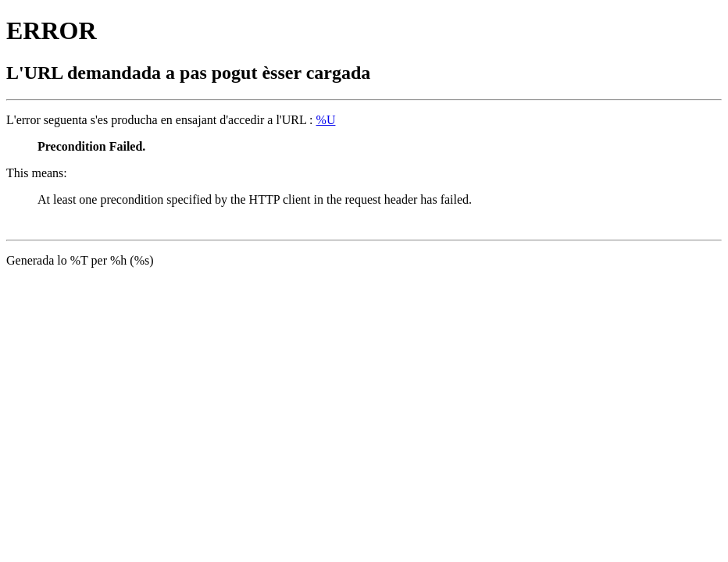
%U (326, 120)
